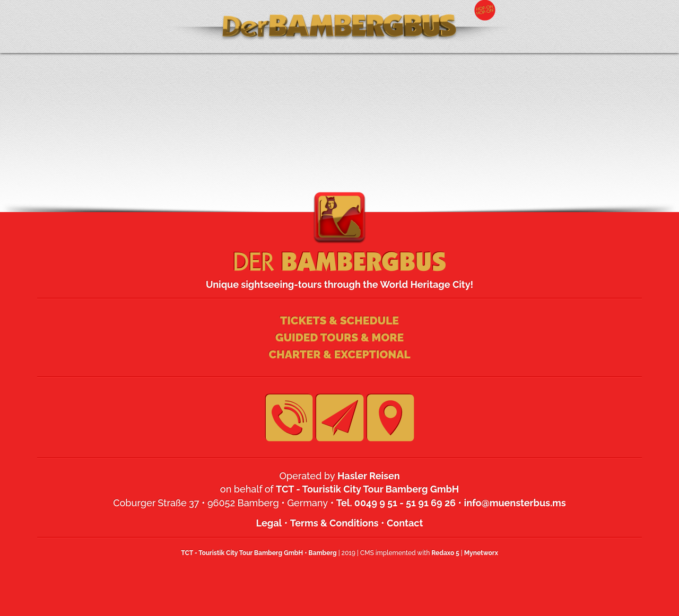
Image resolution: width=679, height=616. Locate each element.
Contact (405, 523)
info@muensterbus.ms (515, 503)
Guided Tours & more (339, 337)
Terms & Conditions (334, 523)
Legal (269, 523)
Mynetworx (481, 553)
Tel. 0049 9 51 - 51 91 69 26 (396, 503)
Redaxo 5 (445, 553)
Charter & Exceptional (340, 354)
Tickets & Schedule (339, 320)
